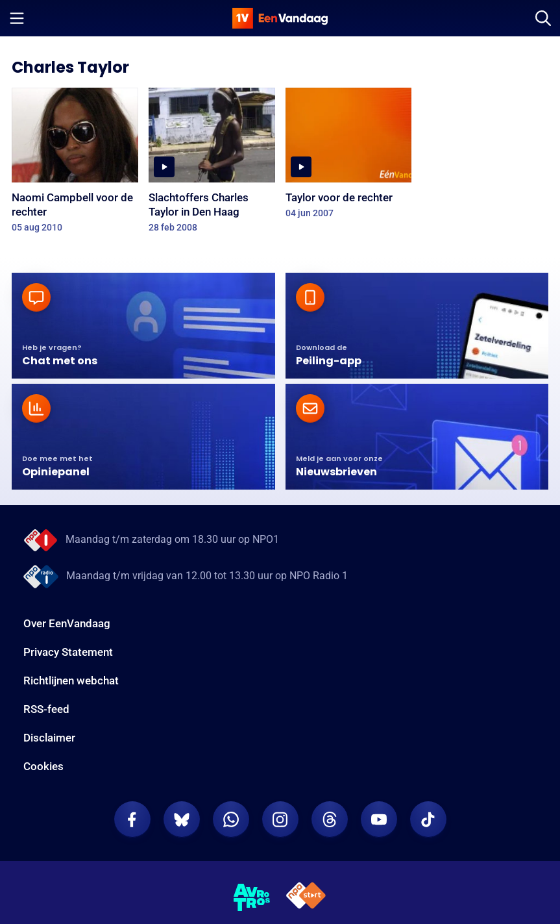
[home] (280, 18)
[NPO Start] (306, 898)
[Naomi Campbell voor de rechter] (75, 164)
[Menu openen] (17, 18)
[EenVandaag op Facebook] (132, 819)
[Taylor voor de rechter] (349, 157)
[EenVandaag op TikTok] (428, 819)
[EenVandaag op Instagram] (280, 819)
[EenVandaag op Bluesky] (182, 819)
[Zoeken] (543, 18)
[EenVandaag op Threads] (330, 819)
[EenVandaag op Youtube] (379, 819)
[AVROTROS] (252, 897)
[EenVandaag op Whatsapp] (231, 819)
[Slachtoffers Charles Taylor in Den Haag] (212, 164)
